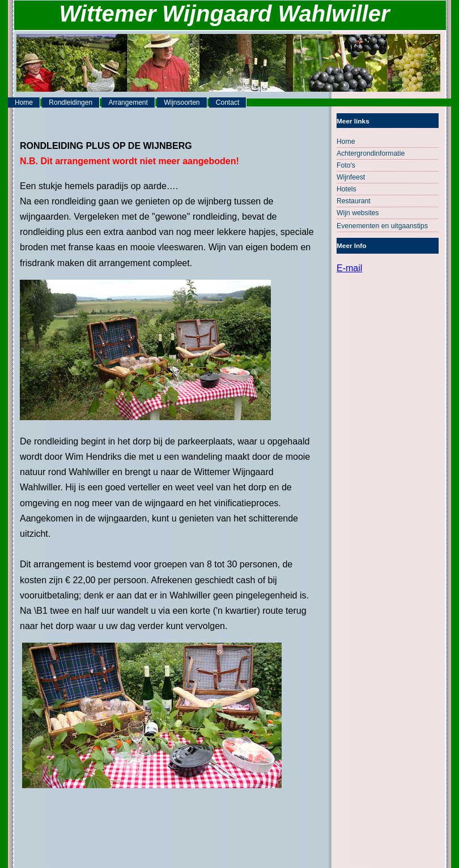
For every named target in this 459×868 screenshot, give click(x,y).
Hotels (347, 189)
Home (24, 102)
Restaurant (354, 201)
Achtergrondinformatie (371, 153)
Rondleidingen (71, 102)
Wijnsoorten (182, 102)
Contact (228, 102)
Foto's (346, 165)
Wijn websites (358, 213)
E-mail (349, 268)
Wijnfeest (351, 177)
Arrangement (128, 102)
